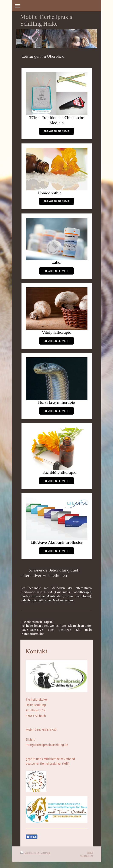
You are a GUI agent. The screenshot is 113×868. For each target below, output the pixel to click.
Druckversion (30, 853)
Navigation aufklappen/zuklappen (57, 6)
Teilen (32, 837)
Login (90, 852)
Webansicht (87, 856)
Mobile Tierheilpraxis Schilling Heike (46, 20)
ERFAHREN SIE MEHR (56, 131)
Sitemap (45, 853)
